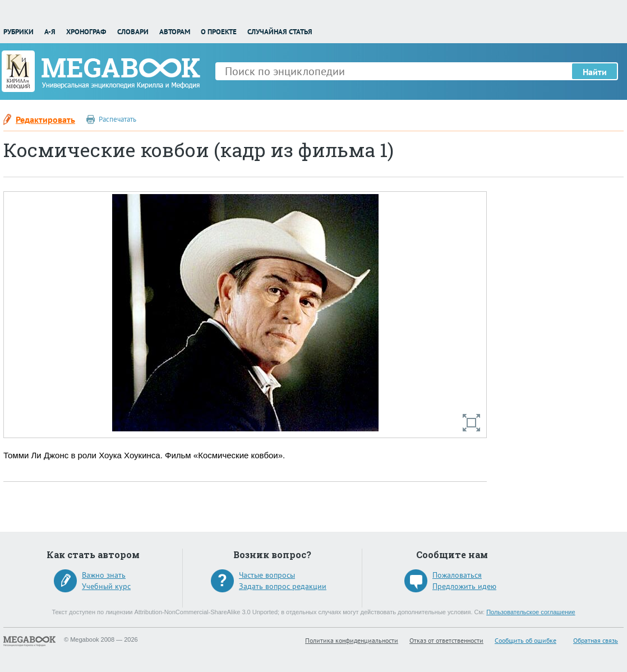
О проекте (219, 32)
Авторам (175, 32)
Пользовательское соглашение (531, 612)
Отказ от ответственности (446, 640)
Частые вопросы (267, 575)
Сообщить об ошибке (525, 640)
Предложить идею (464, 586)
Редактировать (45, 119)
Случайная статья (280, 32)
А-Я (50, 32)
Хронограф (86, 32)
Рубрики (19, 32)
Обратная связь (596, 640)
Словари (133, 32)
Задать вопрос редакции (283, 586)
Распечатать (117, 119)
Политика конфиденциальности (352, 640)
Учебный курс (106, 586)
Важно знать (104, 575)
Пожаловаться (457, 575)
